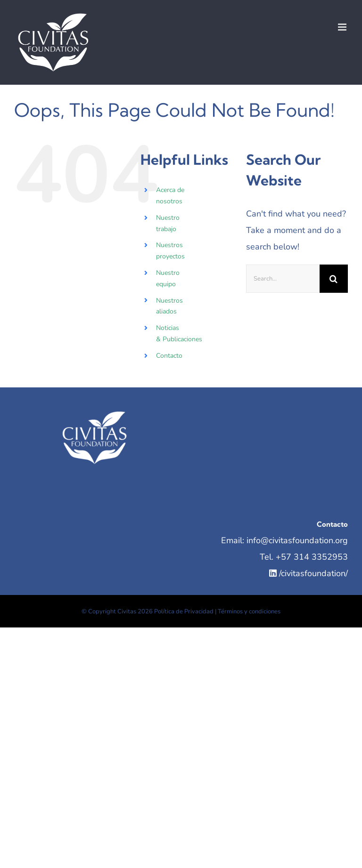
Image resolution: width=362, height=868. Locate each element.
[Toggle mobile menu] (343, 27)
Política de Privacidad (184, 611)
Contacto (169, 356)
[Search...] (283, 279)
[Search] (334, 279)
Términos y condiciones (249, 611)
